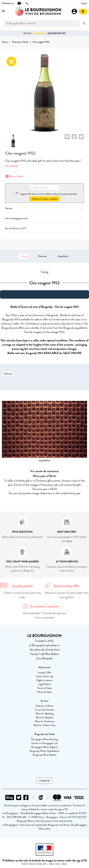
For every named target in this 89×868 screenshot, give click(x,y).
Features (42, 256)
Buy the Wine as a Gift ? (44, 228)
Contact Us (44, 781)
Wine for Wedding (44, 714)
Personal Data (44, 692)
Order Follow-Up (44, 676)
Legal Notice (44, 684)
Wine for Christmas (45, 721)
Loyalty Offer (44, 673)
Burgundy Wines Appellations (44, 751)
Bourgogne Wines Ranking (45, 739)
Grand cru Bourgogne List (44, 743)
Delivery (44, 208)
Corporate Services (45, 710)
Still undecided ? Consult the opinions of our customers (45, 615)
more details (11, 166)
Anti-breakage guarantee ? (44, 218)
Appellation (63, 256)
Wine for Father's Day (44, 725)
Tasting (24, 256)
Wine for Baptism (45, 717)
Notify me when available (44, 199)
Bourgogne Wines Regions (44, 747)
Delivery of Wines (44, 706)
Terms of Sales (44, 688)
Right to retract (44, 680)
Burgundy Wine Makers (45, 755)
